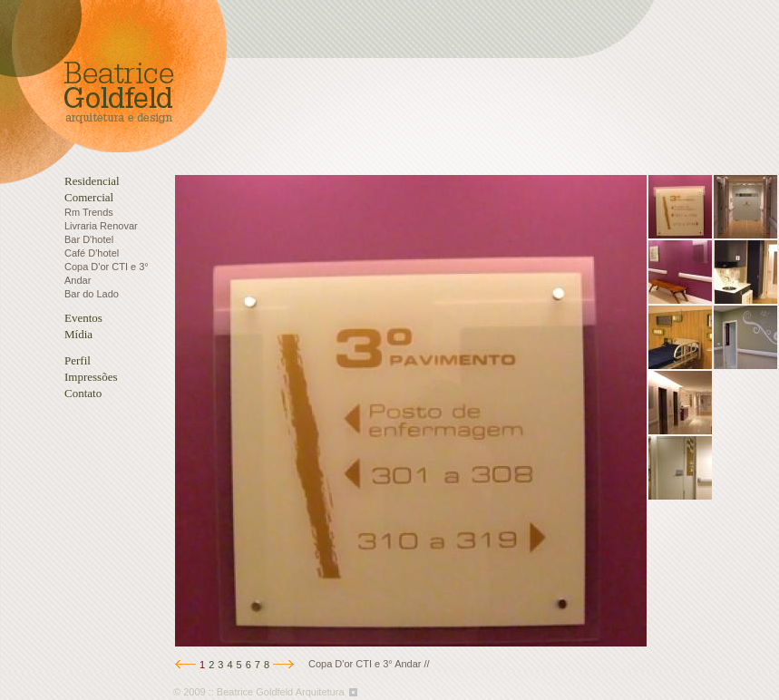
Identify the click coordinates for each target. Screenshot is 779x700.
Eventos (83, 318)
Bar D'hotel (89, 239)
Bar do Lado (92, 294)
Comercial (89, 197)
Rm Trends (89, 212)
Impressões (91, 377)
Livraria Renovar (101, 226)
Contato (83, 393)
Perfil (78, 360)
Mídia (78, 334)
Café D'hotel (92, 253)
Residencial (92, 181)
